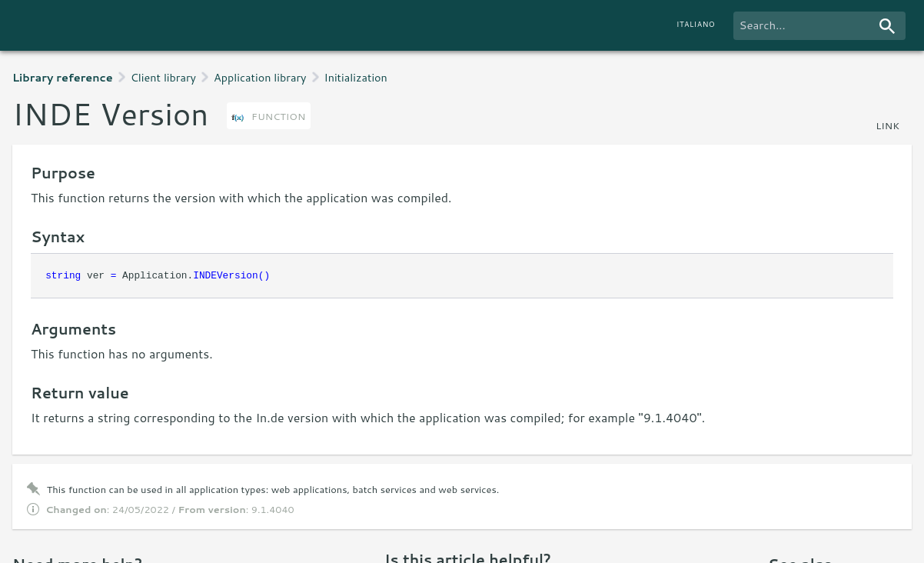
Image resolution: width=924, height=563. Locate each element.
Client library (163, 77)
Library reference (63, 77)
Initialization (356, 77)
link (887, 125)
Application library (260, 77)
